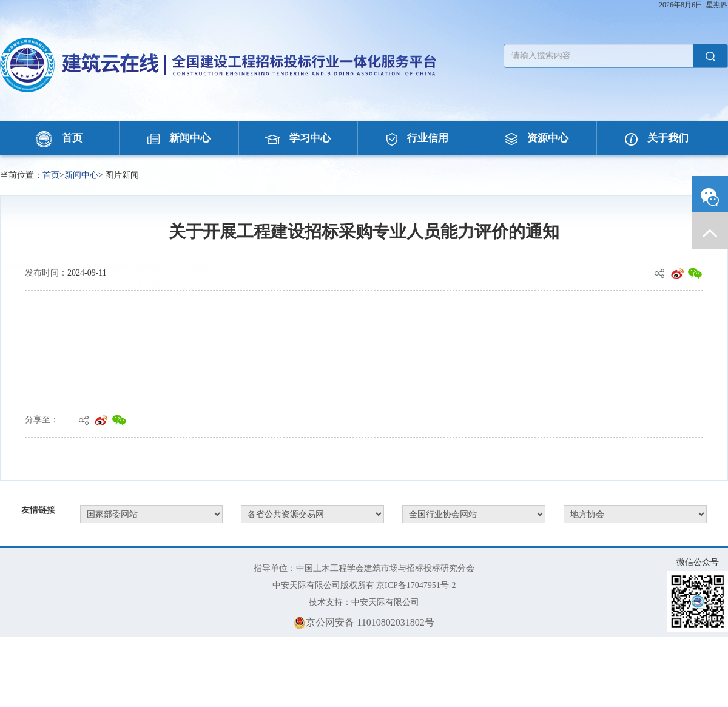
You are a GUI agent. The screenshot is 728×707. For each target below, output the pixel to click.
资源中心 (537, 138)
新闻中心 (179, 138)
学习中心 (298, 138)
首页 (59, 138)
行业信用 (417, 138)
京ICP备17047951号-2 (416, 585)
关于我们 (657, 138)
